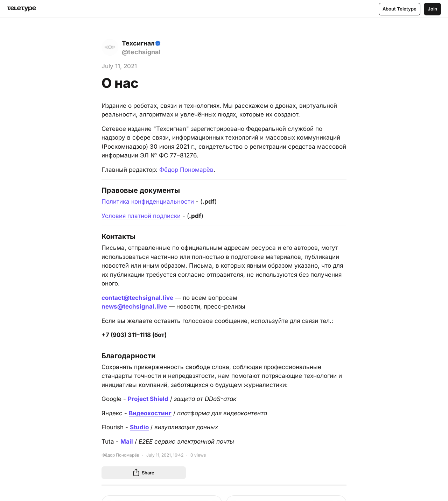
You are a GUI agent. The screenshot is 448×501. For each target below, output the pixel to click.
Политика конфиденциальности (148, 202)
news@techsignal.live (134, 306)
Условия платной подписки (141, 216)
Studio (139, 427)
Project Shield (148, 399)
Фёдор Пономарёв (186, 170)
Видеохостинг (150, 413)
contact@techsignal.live (137, 298)
